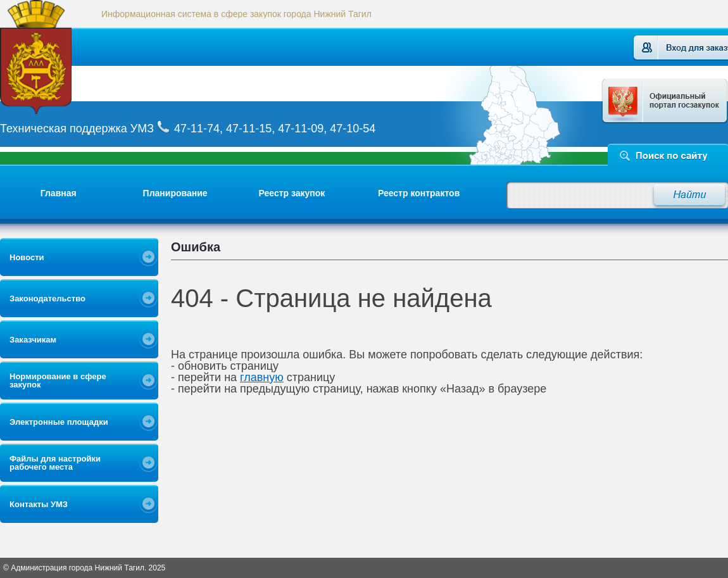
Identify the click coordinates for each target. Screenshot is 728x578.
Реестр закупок (292, 193)
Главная (59, 193)
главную (262, 377)
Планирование (175, 193)
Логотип (52, 57)
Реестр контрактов (419, 193)
